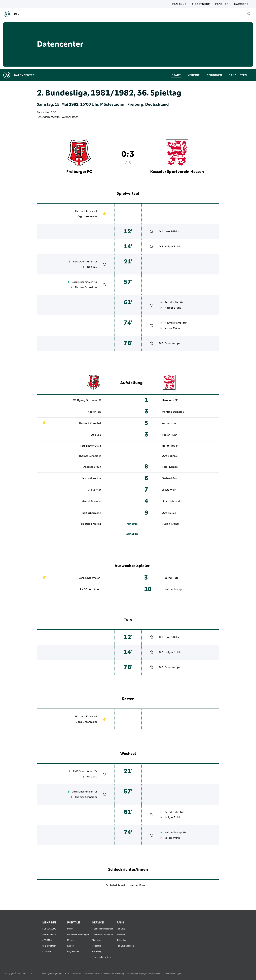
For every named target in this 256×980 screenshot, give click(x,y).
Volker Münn (172, 328)
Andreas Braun (92, 467)
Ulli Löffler (94, 490)
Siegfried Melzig (91, 524)
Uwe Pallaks (172, 231)
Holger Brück (173, 247)
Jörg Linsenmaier (87, 216)
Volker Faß (94, 412)
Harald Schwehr (91, 501)
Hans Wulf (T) (170, 400)
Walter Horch (170, 423)
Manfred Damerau (173, 412)
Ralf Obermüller (83, 262)
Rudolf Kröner (171, 524)
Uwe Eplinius (170, 456)
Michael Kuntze (92, 478)
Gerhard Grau (170, 478)
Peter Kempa (172, 343)
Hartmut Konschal (86, 211)
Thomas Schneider (86, 287)
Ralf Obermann (92, 513)
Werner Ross (70, 117)
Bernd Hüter (172, 302)
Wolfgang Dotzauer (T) (87, 400)
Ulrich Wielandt (171, 501)
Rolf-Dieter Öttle (90, 446)
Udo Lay (92, 267)
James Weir (169, 490)
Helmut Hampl (173, 323)
